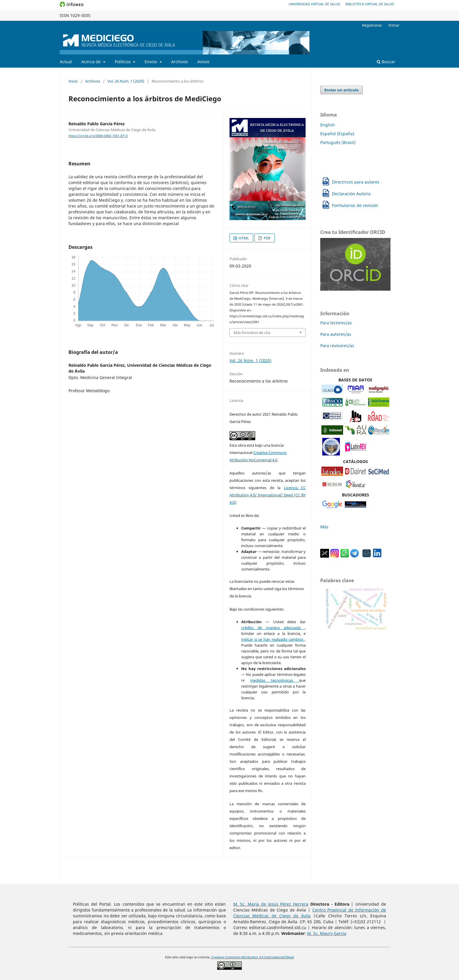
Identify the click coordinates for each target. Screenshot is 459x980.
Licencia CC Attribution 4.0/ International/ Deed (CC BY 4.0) (268, 495)
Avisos (203, 62)
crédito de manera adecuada (273, 628)
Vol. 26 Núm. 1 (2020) (126, 81)
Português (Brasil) (338, 142)
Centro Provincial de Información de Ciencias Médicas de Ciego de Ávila (310, 913)
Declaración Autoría (351, 194)
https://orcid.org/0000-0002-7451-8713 (98, 136)
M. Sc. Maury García (327, 933)
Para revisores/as (337, 346)
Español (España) (337, 134)
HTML (243, 238)
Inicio (73, 81)
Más (324, 527)
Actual (66, 62)
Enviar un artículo (341, 90)
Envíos (151, 62)
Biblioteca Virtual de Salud (370, 4)
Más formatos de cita (252, 333)
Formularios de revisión (355, 205)
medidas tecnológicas (275, 680)
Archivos (180, 62)
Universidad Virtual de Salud (314, 4)
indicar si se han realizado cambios (273, 639)
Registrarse (372, 25)
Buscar (386, 62)
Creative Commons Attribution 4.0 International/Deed (252, 957)
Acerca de (92, 62)
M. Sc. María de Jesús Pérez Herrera (271, 904)
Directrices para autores (356, 182)
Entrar (394, 25)
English (328, 125)
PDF (267, 238)
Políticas (123, 62)
